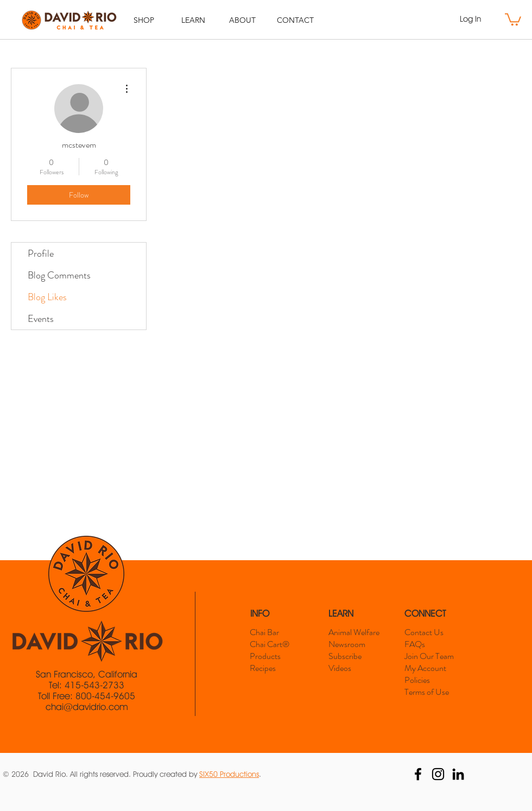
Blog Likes (47, 297)
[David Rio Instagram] (438, 774)
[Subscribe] (354, 656)
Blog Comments (59, 275)
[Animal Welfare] (358, 632)
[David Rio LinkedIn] (458, 774)
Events (41, 319)
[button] (513, 19)
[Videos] (354, 668)
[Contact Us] (429, 632)
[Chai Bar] (276, 632)
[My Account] (429, 668)
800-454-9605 (105, 696)
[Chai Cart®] (280, 644)
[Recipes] (274, 668)
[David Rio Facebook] (418, 774)
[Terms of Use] (430, 692)
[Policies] (429, 680)
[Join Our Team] (433, 656)
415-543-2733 (94, 685)
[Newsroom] (353, 644)
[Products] (274, 656)
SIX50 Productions (229, 774)
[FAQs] (429, 644)
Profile (41, 254)
